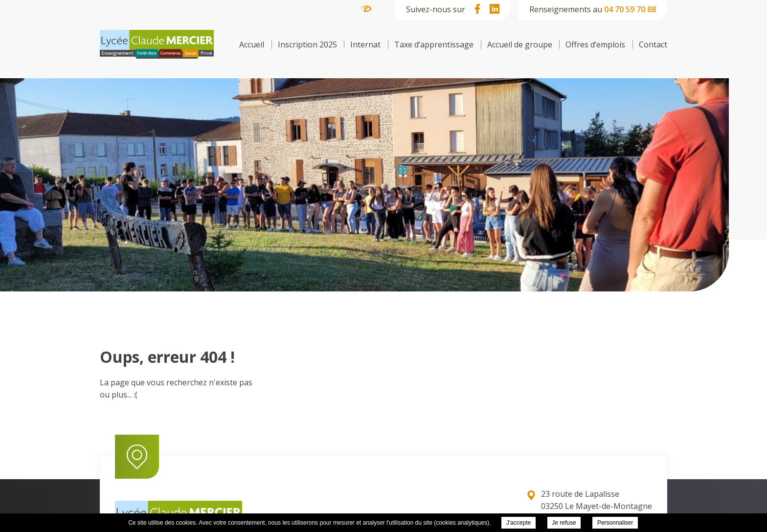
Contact (653, 44)
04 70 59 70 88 (630, 9)
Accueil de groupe (520, 44)
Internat (365, 44)
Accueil (252, 44)
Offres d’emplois (595, 44)
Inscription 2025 (307, 44)
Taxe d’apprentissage (434, 44)
